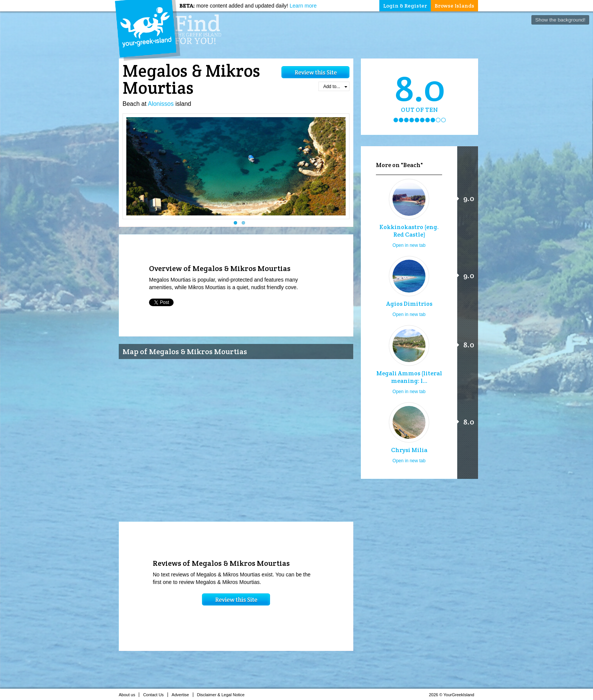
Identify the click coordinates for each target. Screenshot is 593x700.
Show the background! (560, 20)
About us (129, 695)
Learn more (303, 6)
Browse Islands (454, 6)
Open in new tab (409, 245)
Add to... (335, 87)
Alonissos (161, 104)
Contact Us (155, 695)
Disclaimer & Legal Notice (223, 695)
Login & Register (405, 6)
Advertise (182, 695)
